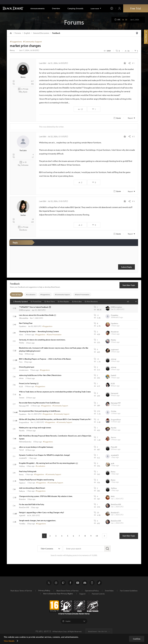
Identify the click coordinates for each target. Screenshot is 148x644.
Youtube (78, 583)
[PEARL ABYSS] (43, 631)
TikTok (99, 583)
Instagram (56, 583)
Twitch (63, 583)
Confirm (137, 639)
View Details (9, 641)
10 (97, 536)
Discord (85, 583)
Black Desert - (98, 631)
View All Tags (16, 294)
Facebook (70, 583)
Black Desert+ (92, 583)
